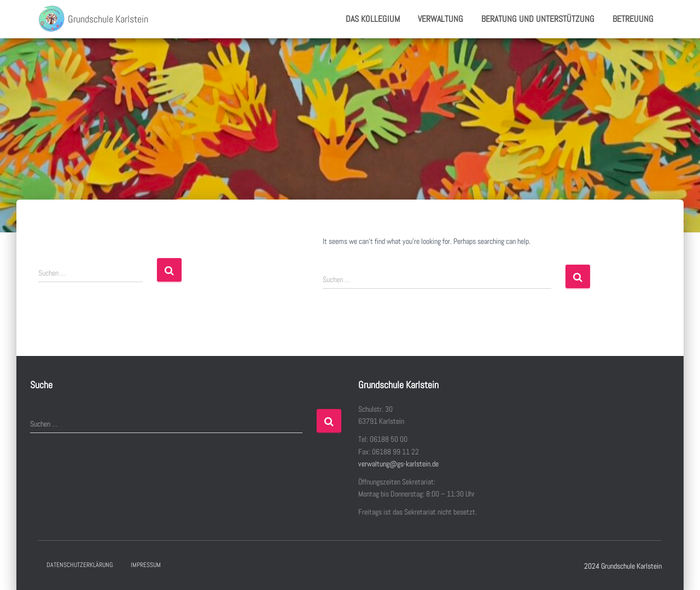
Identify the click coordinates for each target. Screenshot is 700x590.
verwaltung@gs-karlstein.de (398, 464)
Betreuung (633, 19)
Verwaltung (441, 19)
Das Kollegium (373, 19)
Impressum (146, 565)
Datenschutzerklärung (80, 565)
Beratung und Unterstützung (538, 19)
